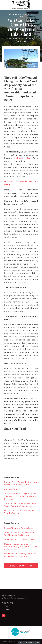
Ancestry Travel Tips (13, 489)
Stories (5, 610)
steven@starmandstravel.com (15, 598)
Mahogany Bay (22, 158)
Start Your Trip (21, 566)
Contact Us (7, 606)
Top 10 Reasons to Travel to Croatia (20, 540)
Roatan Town (19, 38)
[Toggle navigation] (4, 5)
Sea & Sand (21, 41)
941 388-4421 (10, 596)
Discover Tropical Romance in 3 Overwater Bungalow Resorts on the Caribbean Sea (21, 547)
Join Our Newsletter (29, 642)
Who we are (7, 603)
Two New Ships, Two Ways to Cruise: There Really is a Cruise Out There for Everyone (21, 496)
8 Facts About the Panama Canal (19, 528)
